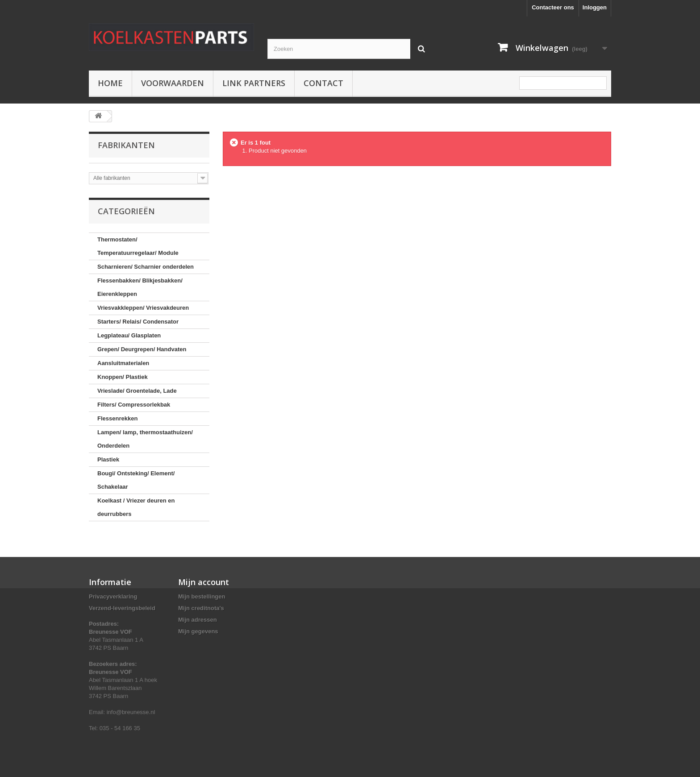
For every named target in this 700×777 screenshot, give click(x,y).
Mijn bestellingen (202, 596)
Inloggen (595, 7)
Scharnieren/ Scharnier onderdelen (146, 267)
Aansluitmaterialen (123, 363)
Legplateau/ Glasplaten (129, 335)
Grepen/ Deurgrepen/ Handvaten (142, 349)
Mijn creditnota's (201, 608)
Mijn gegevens (198, 631)
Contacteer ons (553, 7)
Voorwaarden (173, 83)
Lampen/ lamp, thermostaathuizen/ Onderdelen (145, 439)
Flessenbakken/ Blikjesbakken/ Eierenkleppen (140, 287)
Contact (323, 83)
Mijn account (204, 582)
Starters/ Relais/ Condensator (138, 322)
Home (110, 83)
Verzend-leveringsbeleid (122, 608)
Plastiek (108, 459)
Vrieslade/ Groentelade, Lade (137, 391)
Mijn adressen (198, 620)
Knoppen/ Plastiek (123, 377)
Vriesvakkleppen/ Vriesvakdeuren (143, 308)
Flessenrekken (117, 418)
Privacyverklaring (113, 596)
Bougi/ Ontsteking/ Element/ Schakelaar (136, 480)
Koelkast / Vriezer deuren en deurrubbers (136, 507)
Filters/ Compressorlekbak (134, 405)
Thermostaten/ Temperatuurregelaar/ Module (138, 246)
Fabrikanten (126, 145)
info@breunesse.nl (131, 712)
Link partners (254, 83)
